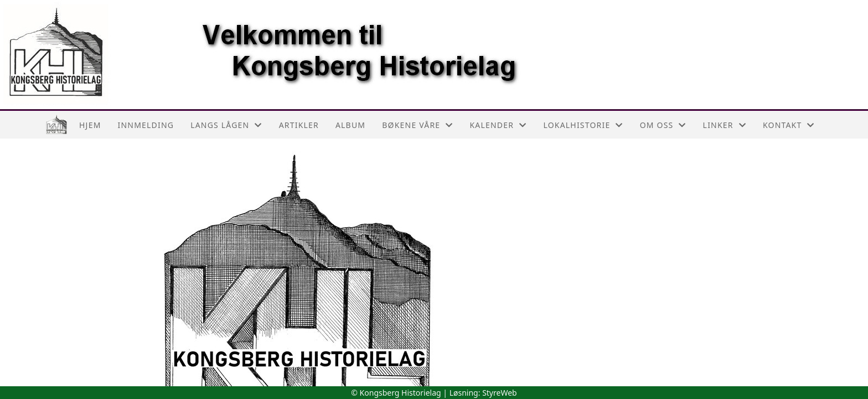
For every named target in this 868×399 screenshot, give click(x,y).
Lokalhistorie (583, 125)
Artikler (299, 125)
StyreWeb (500, 393)
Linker (725, 125)
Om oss (663, 125)
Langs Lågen (226, 125)
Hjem (90, 125)
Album (350, 125)
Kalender (498, 125)
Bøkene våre (417, 125)
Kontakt (789, 125)
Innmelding (146, 125)
